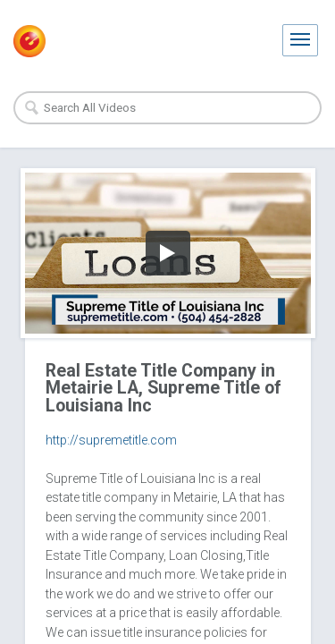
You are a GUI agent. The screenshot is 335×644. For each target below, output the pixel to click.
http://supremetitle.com (111, 440)
